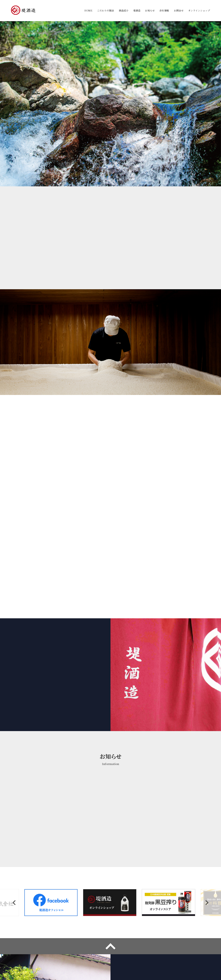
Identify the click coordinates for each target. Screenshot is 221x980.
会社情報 (164, 11)
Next (206, 818)
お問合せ (179, 11)
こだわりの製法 (105, 11)
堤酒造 (136, 11)
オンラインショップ (199, 11)
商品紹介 (123, 11)
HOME (87, 11)
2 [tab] (107, 179)
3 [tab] (114, 179)
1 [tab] (101, 179)
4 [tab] (120, 179)
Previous (15, 818)
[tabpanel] (110, 104)
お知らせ (149, 11)
